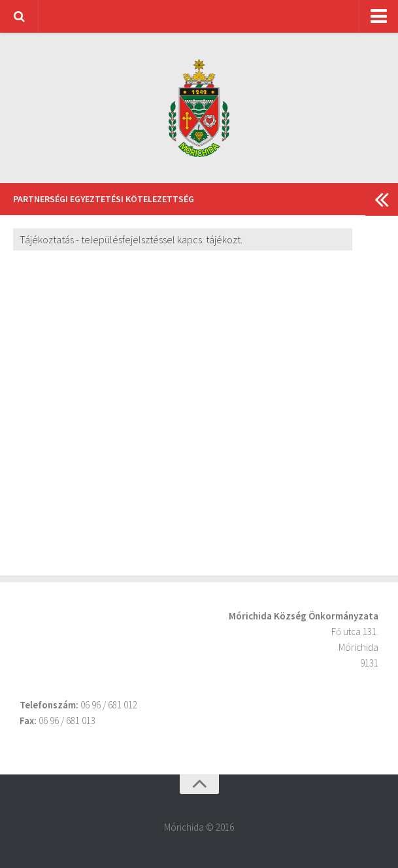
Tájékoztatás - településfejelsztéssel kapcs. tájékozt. (131, 239)
